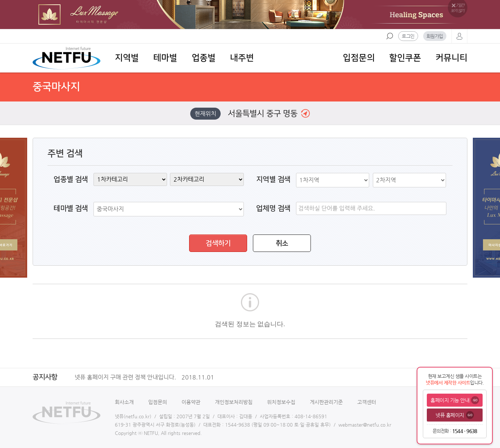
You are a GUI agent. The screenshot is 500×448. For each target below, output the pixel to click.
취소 (282, 243)
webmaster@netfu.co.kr (365, 425)
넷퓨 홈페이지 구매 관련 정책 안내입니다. (147, 377)
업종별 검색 (71, 179)
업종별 (204, 58)
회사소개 (124, 402)
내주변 (242, 58)
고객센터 (367, 402)
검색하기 (218, 243)
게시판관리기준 (326, 402)
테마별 (165, 58)
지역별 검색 (273, 179)
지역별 (127, 58)
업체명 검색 (273, 208)
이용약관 (191, 402)
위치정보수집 (281, 402)
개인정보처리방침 (234, 402)
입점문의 (359, 58)
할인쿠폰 (405, 58)
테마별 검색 (71, 208)
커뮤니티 (451, 58)
